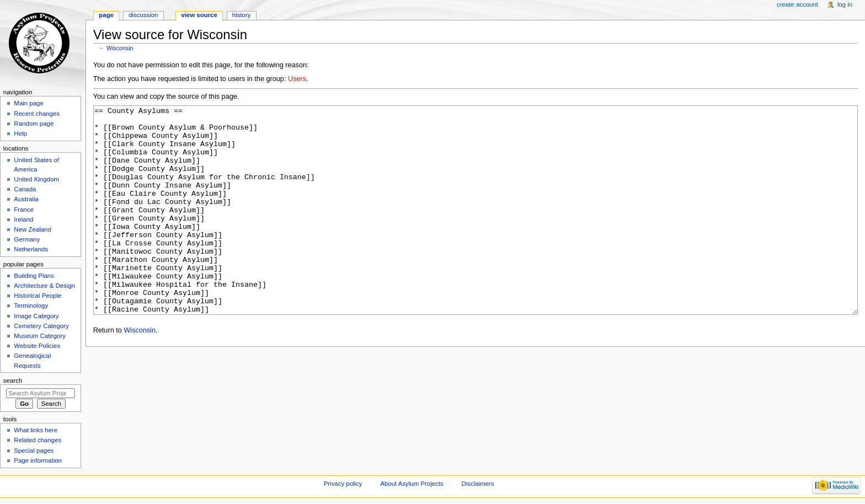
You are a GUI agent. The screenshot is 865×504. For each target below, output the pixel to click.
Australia (26, 199)
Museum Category (40, 336)
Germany (27, 239)
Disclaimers (478, 484)
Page (106, 15)
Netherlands (31, 249)
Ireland (23, 219)
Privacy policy (343, 484)
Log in (845, 4)
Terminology (31, 305)
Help (20, 133)
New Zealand (32, 229)
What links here (36, 430)
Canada (25, 189)
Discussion (143, 15)
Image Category (36, 316)
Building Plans (34, 276)
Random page (34, 124)
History (242, 15)
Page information (38, 460)
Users (297, 79)
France (24, 210)
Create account (797, 4)
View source (199, 15)
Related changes (38, 440)
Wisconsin (120, 48)
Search (13, 380)
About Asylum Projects (412, 484)
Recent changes (37, 114)
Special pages (34, 451)
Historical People (38, 296)
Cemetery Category (41, 326)
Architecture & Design (44, 286)
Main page (29, 103)
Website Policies (37, 346)
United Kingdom (36, 179)
